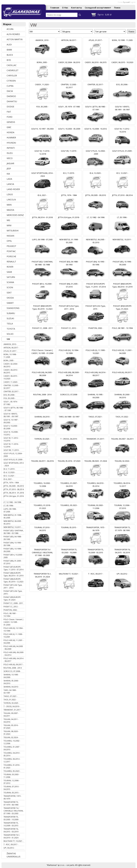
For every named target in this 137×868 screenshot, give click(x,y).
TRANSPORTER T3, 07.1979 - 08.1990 (11, 803)
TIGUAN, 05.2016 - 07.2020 (11, 727)
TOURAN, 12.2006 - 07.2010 (12, 782)
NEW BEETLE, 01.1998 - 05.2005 (13, 516)
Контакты (76, 8)
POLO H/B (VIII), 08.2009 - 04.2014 (13, 654)
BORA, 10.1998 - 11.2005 (10, 356)
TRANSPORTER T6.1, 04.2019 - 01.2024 (12, 836)
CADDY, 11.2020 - (11, 382)
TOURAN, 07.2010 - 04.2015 (12, 788)
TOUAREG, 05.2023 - (12, 771)
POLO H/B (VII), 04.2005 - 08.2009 (13, 648)
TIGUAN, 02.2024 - (11, 737)
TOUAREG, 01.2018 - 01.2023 (12, 766)
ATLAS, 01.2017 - (10, 351)
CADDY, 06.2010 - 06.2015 (11, 371)
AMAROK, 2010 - (10, 344)
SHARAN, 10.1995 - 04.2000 (11, 676)
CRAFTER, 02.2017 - (11, 391)
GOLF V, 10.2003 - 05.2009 (11, 427)
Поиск (117, 8)
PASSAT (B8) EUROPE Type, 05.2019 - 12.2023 (13, 580)
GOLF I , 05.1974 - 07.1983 (11, 403)
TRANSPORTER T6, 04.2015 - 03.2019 (11, 830)
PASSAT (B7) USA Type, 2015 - (13, 592)
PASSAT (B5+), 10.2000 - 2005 (13, 556)
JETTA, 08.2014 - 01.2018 (14, 493)
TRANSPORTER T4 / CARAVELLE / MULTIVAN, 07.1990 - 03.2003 (13, 811)
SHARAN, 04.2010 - (11, 687)
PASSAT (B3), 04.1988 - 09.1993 (13, 538)
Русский (126, 2)
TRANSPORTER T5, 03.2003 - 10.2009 (11, 818)
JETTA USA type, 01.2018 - (14, 497)
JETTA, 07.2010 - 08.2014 (14, 489)
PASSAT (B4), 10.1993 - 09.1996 (13, 544)
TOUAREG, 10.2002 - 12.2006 (12, 742)
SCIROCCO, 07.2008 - (12, 671)
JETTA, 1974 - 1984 (11, 483)
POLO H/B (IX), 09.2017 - (14, 664)
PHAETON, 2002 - (11, 610)
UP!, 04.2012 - (9, 848)
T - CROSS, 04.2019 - (12, 706)
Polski (120, 2)
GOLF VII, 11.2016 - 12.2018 (11, 445)
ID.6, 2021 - (8, 479)
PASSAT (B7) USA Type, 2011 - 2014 (13, 586)
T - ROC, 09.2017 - (11, 844)
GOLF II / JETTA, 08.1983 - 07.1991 (13, 409)
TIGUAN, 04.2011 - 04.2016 (11, 721)
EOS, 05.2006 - (9, 395)
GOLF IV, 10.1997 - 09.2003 (11, 421)
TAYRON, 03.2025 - (11, 703)
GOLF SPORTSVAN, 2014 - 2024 (14, 464)
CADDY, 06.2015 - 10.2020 (11, 377)
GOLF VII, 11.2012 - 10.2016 (11, 439)
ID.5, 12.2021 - (9, 476)
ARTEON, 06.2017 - (11, 348)
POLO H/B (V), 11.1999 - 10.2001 (13, 636)
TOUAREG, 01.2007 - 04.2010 (12, 748)
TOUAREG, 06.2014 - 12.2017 (12, 760)
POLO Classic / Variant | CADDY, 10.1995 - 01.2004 (14, 622)
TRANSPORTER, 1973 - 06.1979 (13, 797)
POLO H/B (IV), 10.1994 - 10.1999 (14, 629)
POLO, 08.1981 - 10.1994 (10, 615)
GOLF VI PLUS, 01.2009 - (13, 460)
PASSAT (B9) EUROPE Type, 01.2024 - (12, 598)
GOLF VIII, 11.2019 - (12, 450)
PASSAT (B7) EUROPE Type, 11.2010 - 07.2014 (13, 568)
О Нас (65, 8)
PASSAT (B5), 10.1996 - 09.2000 (13, 550)
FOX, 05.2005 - (10, 398)
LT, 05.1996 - (9, 506)
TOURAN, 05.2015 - (12, 793)
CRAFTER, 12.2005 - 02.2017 (11, 387)
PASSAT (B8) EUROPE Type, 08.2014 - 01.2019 (13, 574)
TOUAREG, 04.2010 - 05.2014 (12, 754)
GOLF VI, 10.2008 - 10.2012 (11, 433)
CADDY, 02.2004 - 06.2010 (11, 365)
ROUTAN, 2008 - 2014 (13, 668)
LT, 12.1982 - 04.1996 (12, 502)
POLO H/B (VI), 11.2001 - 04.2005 (14, 642)
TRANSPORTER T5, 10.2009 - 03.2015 (11, 824)
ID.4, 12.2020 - (9, 472)
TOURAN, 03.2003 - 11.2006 (12, 776)
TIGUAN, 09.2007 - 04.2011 (11, 715)
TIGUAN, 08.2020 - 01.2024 (11, 733)
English (133, 2)
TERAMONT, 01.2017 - (13, 710)
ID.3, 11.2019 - (9, 469)
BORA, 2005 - (9, 360)
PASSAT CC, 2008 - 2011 (13, 603)
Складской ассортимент (98, 8)
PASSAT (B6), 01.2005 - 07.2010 (13, 562)
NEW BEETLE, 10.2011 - (13, 527)
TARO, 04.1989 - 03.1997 (10, 691)
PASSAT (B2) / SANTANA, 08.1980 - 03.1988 (14, 532)
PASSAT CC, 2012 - (11, 607)
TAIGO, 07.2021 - (11, 696)
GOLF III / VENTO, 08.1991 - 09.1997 (11, 415)
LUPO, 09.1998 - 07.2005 (10, 510)
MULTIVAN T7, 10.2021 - (13, 841)
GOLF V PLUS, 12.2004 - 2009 (13, 455)
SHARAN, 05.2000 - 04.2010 (11, 682)
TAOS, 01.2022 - (10, 700)
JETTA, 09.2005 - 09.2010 (14, 486)
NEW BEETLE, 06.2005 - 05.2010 (13, 522)
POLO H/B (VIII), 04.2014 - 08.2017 (13, 660)
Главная (55, 8)
